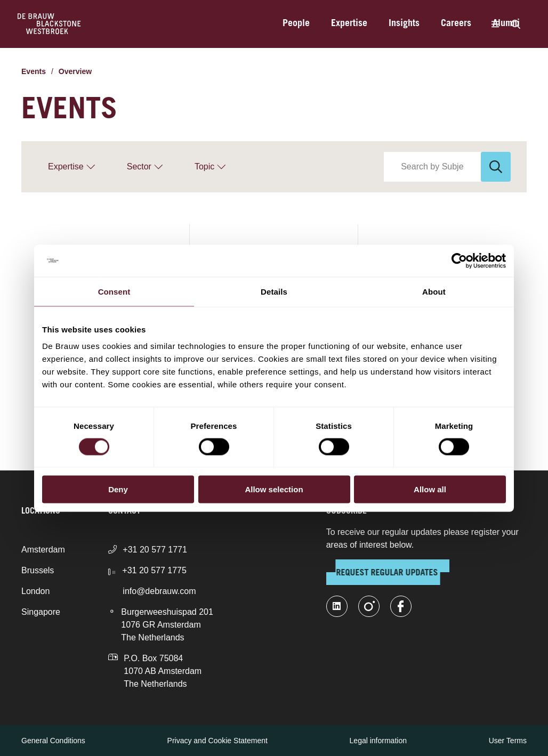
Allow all (430, 489)
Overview (75, 71)
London (35, 591)
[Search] (515, 24)
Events (34, 71)
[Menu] (495, 24)
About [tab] (434, 291)
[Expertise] (71, 167)
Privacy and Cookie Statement (217, 741)
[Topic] (210, 167)
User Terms (508, 741)
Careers (456, 24)
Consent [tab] (114, 291)
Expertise (349, 24)
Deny (118, 489)
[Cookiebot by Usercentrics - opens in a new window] (459, 261)
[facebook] (401, 606)
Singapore (41, 612)
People (296, 24)
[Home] (49, 24)
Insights (404, 24)
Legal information (378, 741)
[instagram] (369, 606)
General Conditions (53, 741)
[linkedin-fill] (337, 606)
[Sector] (145, 167)
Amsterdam (43, 550)
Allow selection (274, 489)
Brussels (38, 570)
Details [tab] (274, 291)
